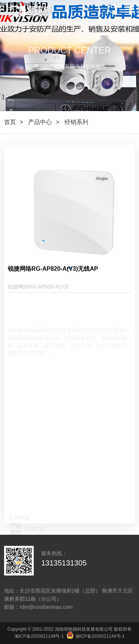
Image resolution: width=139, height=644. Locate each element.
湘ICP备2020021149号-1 (39, 636)
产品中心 (40, 122)
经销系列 (76, 122)
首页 (10, 122)
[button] (69, 279)
